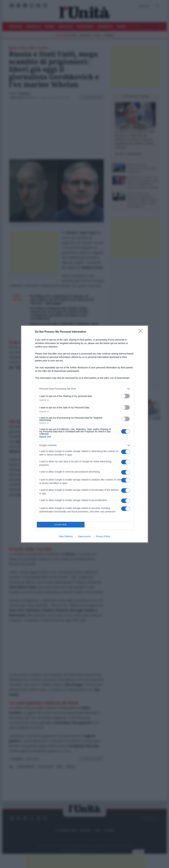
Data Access (84, 536)
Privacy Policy (103, 536)
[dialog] (84, 434)
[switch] (125, 396)
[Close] (142, 332)
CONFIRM (61, 525)
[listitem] (84, 389)
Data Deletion (66, 536)
